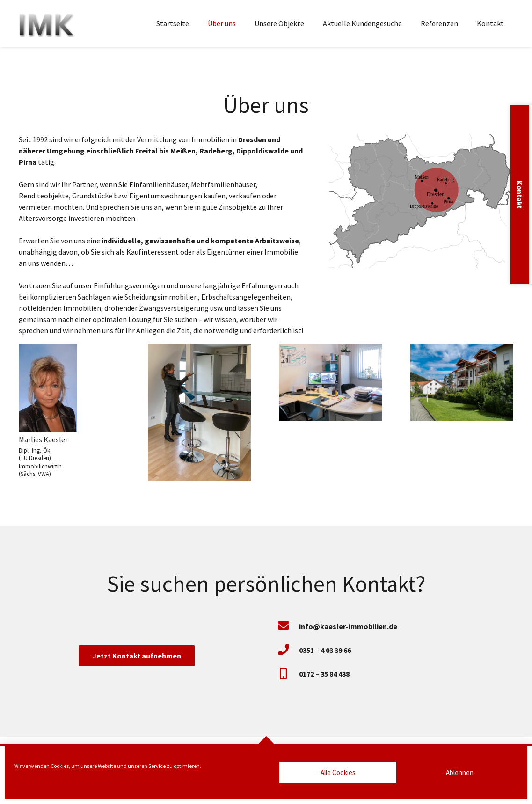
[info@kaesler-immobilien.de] (288, 626)
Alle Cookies (338, 772)
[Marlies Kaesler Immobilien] (47, 23)
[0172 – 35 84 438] (288, 674)
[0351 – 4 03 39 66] (288, 650)
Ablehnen (460, 772)
